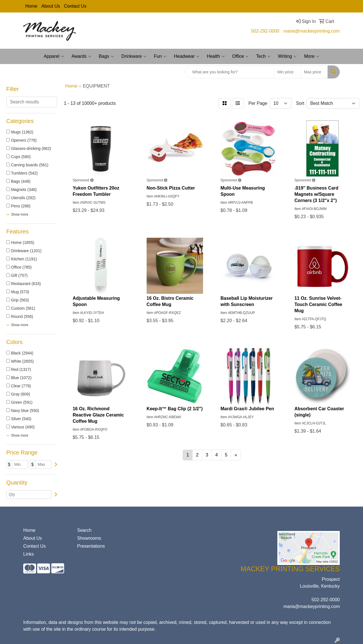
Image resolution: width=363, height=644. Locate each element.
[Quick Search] (230, 72)
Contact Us (75, 6)
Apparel (54, 56)
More (312, 56)
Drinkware (134, 56)
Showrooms (89, 538)
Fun (160, 56)
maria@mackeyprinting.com (312, 31)
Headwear (187, 56)
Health (216, 56)
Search (84, 530)
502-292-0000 (265, 31)
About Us (51, 6)
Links (29, 554)
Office (241, 56)
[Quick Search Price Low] (288, 72)
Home (31, 6)
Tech (263, 56)
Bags (106, 56)
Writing (287, 56)
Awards (81, 56)
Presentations (91, 546)
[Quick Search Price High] (314, 72)
